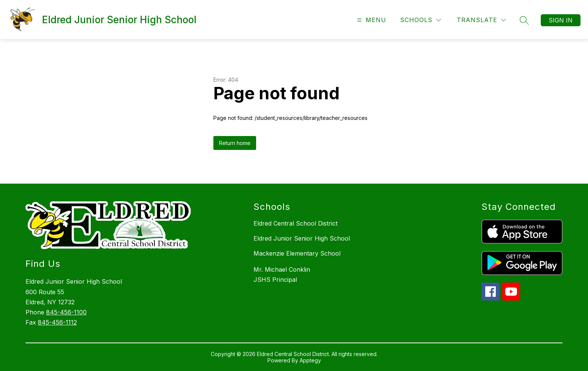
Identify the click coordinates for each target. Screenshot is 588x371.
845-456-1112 (57, 322)
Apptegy (310, 360)
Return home (235, 143)
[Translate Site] (481, 20)
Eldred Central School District (295, 223)
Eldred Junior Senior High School (302, 238)
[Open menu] (371, 20)
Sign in (561, 20)
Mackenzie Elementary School (297, 253)
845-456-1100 (66, 312)
